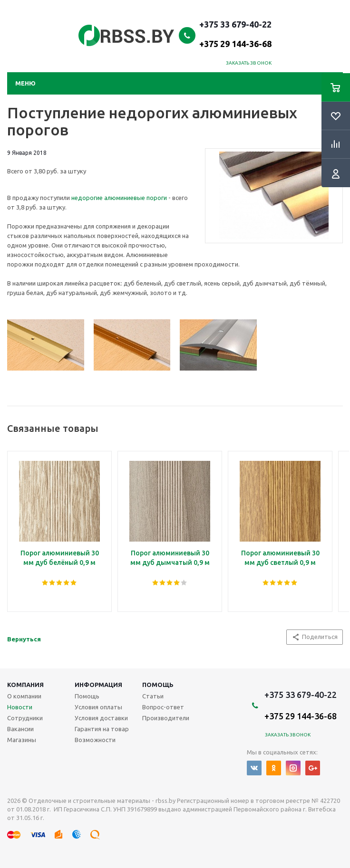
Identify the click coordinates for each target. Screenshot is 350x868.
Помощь (158, 685)
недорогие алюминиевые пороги (119, 198)
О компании (24, 696)
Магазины (22, 740)
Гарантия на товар (102, 729)
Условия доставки (101, 718)
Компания (25, 685)
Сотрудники (25, 718)
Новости (20, 707)
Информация (98, 685)
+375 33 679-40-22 (235, 34)
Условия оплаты (98, 707)
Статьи (153, 696)
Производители (166, 718)
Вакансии (20, 729)
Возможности (95, 740)
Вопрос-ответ (163, 707)
